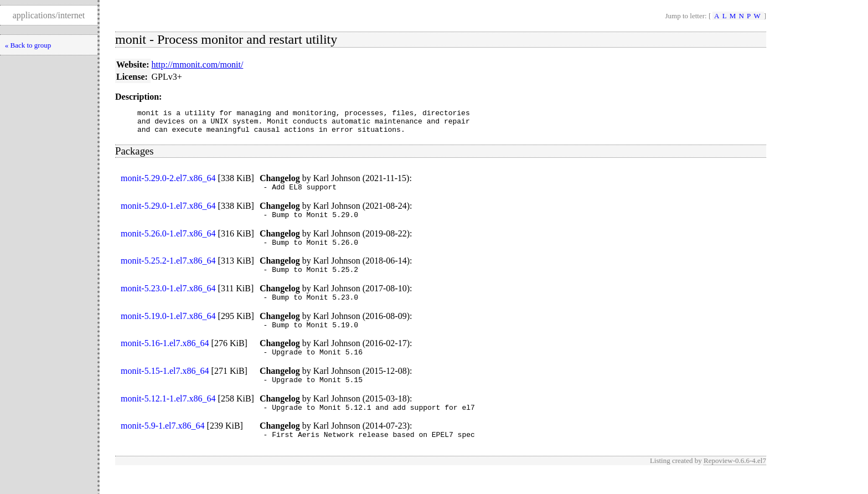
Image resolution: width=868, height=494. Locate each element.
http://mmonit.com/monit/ (198, 65)
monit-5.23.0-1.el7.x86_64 (168, 300)
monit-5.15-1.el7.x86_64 (165, 387)
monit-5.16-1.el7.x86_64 (165, 358)
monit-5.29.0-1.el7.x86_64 (168, 212)
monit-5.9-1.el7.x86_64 (163, 446)
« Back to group (28, 45)
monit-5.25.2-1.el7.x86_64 (168, 271)
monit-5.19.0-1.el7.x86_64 (168, 329)
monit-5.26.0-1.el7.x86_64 (168, 242)
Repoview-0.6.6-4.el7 (735, 482)
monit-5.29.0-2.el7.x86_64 (168, 183)
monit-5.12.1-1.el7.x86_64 (168, 417)
